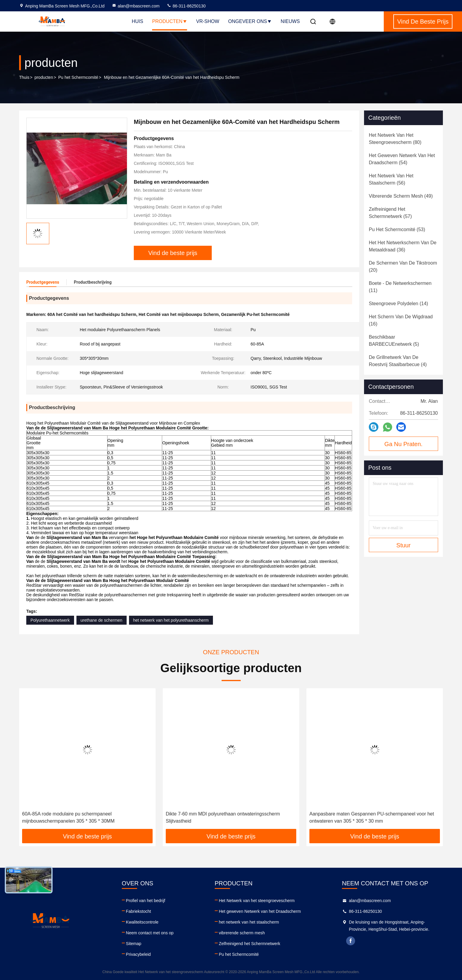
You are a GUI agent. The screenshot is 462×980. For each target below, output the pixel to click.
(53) (397, 229)
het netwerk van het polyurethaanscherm (171, 620)
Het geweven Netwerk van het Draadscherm (260, 911)
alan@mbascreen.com (136, 6)
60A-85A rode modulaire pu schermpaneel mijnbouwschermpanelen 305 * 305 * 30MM (68, 817)
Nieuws (290, 21)
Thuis (24, 77)
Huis (137, 21)
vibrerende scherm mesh (242, 933)
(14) (398, 304)
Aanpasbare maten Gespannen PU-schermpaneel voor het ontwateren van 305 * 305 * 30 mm (372, 817)
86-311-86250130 (186, 6)
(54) (402, 159)
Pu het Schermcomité (78, 77)
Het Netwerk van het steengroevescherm (257, 901)
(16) (401, 320)
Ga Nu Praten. (403, 444)
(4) (398, 361)
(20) (403, 266)
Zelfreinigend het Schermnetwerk (250, 944)
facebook (351, 941)
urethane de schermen (102, 620)
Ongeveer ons (250, 21)
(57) (390, 213)
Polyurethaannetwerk (50, 620)
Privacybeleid (138, 954)
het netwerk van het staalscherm (249, 922)
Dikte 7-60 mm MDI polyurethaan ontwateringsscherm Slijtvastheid (223, 817)
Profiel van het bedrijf (146, 901)
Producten (169, 21)
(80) (395, 139)
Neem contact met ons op (150, 933)
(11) (400, 287)
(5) (394, 341)
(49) (401, 196)
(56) (391, 179)
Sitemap (134, 944)
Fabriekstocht (139, 911)
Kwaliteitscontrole (142, 922)
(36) (403, 246)
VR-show (208, 21)
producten (44, 77)
